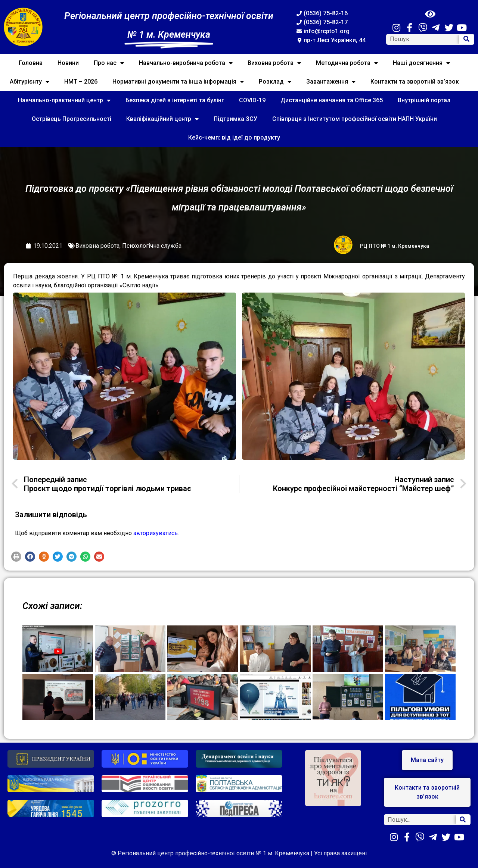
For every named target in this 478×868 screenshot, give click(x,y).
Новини (68, 63)
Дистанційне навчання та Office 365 (332, 100)
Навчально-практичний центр (64, 100)
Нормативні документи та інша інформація (178, 82)
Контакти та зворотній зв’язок (415, 82)
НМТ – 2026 (81, 82)
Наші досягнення (421, 63)
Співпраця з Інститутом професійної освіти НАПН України (355, 119)
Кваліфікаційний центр (162, 119)
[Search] (466, 39)
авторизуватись (156, 533)
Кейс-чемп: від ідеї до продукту (234, 138)
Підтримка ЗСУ (235, 119)
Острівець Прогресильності (72, 119)
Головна (31, 63)
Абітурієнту (30, 82)
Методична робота (347, 63)
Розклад (275, 82)
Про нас (109, 63)
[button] (16, 557)
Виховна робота (274, 63)
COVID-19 (252, 100)
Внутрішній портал (424, 100)
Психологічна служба (152, 246)
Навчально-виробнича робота (186, 63)
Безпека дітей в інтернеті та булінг (175, 100)
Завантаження (331, 82)
